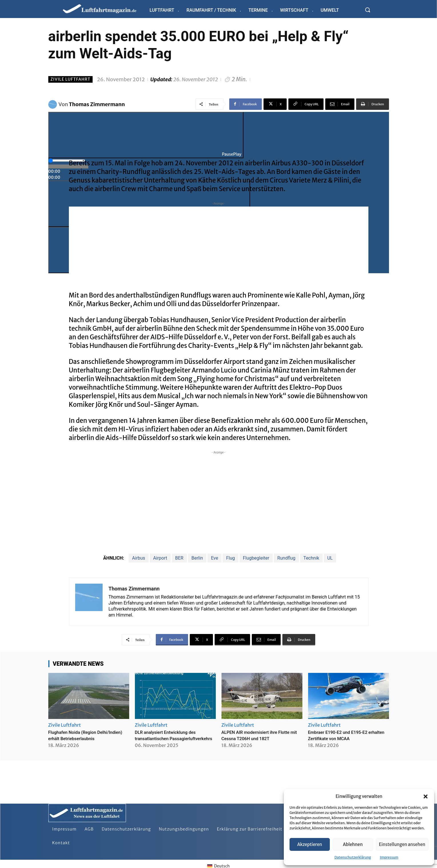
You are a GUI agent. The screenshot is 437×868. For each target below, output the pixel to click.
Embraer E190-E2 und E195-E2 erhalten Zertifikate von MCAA (343, 735)
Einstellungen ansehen (402, 844)
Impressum (389, 857)
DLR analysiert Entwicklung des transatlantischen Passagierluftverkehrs (171, 738)
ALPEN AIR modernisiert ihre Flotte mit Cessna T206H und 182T (262, 735)
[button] (426, 796)
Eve (214, 558)
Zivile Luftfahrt (71, 79)
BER (179, 558)
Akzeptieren (310, 844)
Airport (160, 558)
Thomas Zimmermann (97, 104)
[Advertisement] (219, 247)
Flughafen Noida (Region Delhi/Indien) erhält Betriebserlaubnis (77, 738)
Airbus (139, 558)
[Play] (146, 135)
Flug (231, 558)
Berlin (197, 558)
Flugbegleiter (256, 558)
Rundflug (286, 558)
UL (330, 558)
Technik (311, 558)
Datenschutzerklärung (353, 857)
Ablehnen (353, 844)
